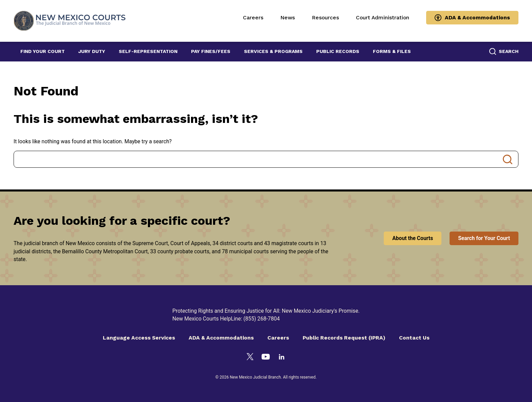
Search (508, 159)
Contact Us (414, 338)
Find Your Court (43, 51)
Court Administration (383, 17)
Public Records (338, 51)
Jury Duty (92, 51)
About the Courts (413, 238)
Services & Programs (273, 51)
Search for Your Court (484, 238)
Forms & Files (392, 51)
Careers (253, 17)
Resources (325, 17)
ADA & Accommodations (477, 17)
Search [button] (509, 51)
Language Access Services (139, 338)
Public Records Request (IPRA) (344, 338)
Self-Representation (148, 51)
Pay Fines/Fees (211, 51)
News (288, 17)
